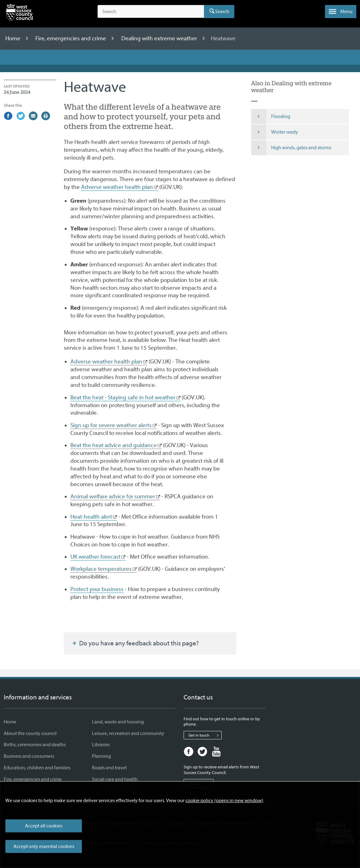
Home (13, 38)
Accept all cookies (44, 826)
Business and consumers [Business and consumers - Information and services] (29, 756)
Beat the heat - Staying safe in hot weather (123, 397)
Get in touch (205, 735)
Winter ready (275, 132)
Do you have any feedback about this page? (135, 643)
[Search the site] (151, 12)
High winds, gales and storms (291, 148)
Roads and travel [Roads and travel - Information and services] (109, 768)
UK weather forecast (95, 557)
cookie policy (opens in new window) (224, 801)
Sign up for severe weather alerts (111, 425)
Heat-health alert (91, 517)
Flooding (271, 116)
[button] (341, 12)
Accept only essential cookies (44, 846)
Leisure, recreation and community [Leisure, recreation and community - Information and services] (128, 733)
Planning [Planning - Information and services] (101, 756)
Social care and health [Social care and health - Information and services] (115, 779)
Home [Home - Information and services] (10, 722)
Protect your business (97, 589)
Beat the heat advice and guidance (114, 445)
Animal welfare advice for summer (113, 496)
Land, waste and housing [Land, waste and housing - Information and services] (118, 722)
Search (222, 12)
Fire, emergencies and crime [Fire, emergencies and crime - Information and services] (33, 779)
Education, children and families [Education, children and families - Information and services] (37, 768)
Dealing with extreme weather (160, 38)
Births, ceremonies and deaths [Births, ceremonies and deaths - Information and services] (35, 745)
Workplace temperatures (101, 569)
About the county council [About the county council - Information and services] (30, 733)
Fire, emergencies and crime (71, 38)
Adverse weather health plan (117, 187)
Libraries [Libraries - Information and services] (101, 745)
